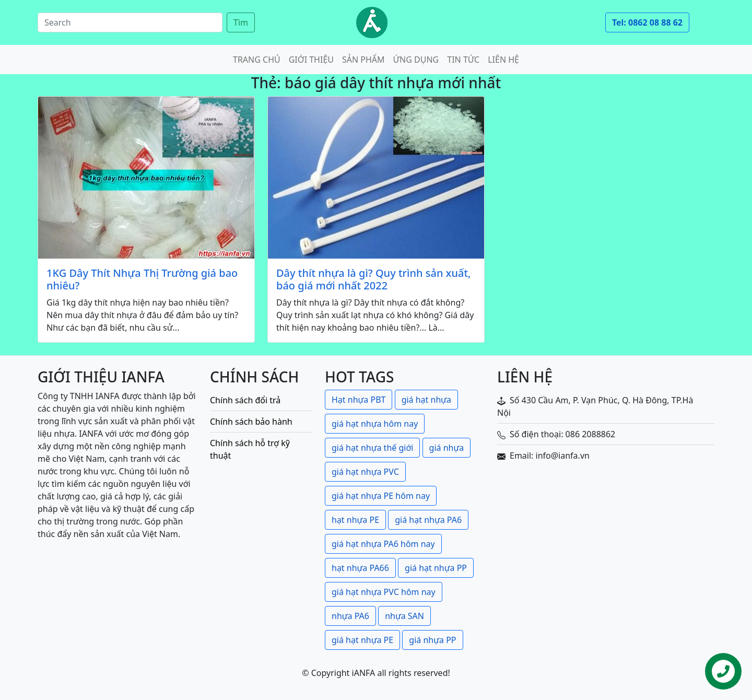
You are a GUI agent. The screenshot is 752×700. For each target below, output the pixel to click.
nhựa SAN (404, 616)
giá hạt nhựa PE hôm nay (381, 496)
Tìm (241, 22)
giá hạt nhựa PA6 (428, 520)
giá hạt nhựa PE (362, 640)
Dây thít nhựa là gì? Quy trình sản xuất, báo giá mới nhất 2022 (374, 279)
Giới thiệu (311, 60)
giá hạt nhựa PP (436, 568)
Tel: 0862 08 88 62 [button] (647, 22)
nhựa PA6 (350, 616)
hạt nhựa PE (355, 520)
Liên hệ (503, 60)
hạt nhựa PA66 (360, 568)
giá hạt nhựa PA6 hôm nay (383, 544)
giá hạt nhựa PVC (365, 472)
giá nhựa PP (432, 640)
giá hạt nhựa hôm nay (375, 424)
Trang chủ (257, 60)
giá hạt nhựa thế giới (372, 448)
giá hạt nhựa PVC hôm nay (384, 592)
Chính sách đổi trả (245, 400)
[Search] (130, 22)
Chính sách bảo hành (251, 422)
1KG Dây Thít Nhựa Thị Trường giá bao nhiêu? (142, 279)
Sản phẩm (363, 60)
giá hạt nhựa (426, 400)
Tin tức (463, 60)
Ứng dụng (416, 60)
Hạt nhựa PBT (359, 400)
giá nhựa (447, 448)
